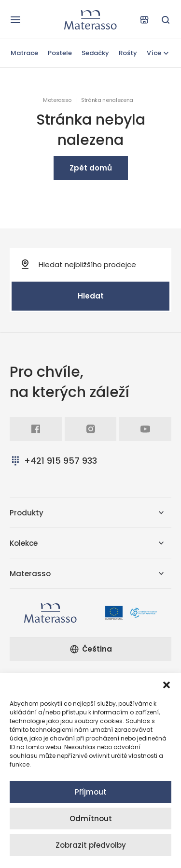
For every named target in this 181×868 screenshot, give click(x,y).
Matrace (24, 53)
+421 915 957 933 (53, 461)
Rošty (128, 53)
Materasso (57, 100)
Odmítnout (91, 818)
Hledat (91, 296)
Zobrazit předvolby (91, 845)
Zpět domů (91, 168)
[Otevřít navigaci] (15, 20)
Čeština (91, 649)
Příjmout (91, 792)
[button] (167, 685)
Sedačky (95, 53)
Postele (60, 53)
